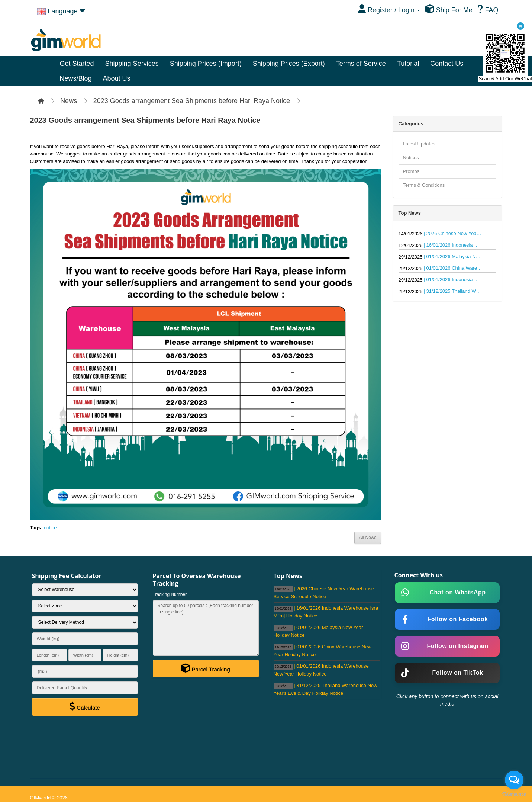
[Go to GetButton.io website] (514, 794)
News (69, 101)
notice (50, 528)
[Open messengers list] (514, 780)
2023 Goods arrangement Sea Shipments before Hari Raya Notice (192, 101)
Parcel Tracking (206, 668)
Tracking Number (170, 594)
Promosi (412, 171)
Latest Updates (419, 144)
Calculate (85, 706)
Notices (411, 158)
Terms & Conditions (424, 185)
